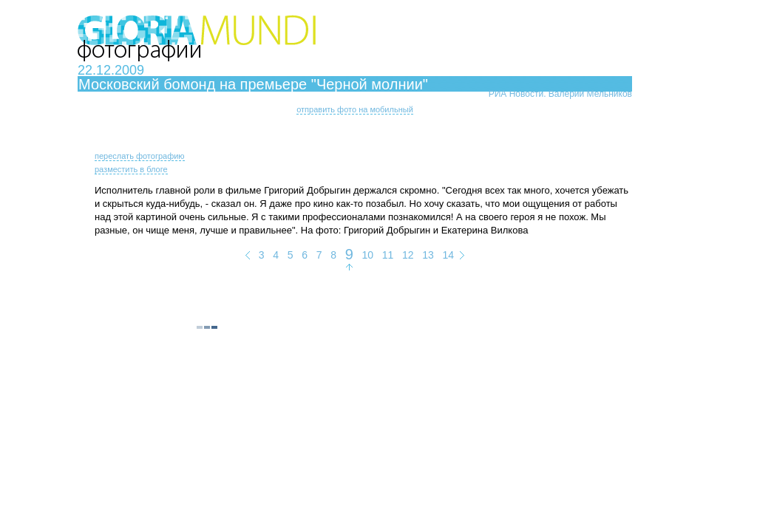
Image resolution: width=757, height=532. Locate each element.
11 (388, 255)
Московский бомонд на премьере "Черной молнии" (253, 84)
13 (428, 255)
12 (408, 255)
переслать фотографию (140, 156)
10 (367, 255)
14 (448, 255)
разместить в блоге (131, 169)
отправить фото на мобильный (355, 109)
